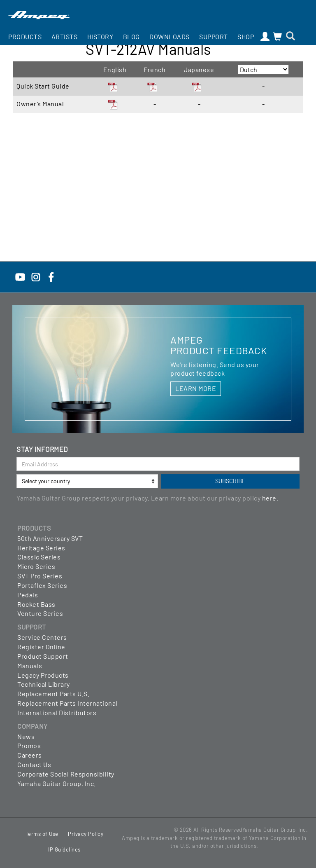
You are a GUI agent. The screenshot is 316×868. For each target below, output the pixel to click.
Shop (246, 36)
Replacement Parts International (67, 703)
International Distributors (57, 712)
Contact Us (34, 764)
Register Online (41, 647)
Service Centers (42, 637)
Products (25, 36)
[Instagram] (36, 276)
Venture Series (40, 613)
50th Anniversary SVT (50, 538)
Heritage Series (41, 548)
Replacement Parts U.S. (53, 694)
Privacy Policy (86, 834)
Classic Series (39, 557)
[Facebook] (51, 276)
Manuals (30, 666)
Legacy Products (43, 675)
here (269, 498)
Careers (30, 755)
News (26, 736)
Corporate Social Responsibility (66, 774)
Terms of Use (42, 834)
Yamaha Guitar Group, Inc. (57, 783)
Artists (65, 36)
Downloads (170, 36)
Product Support (43, 656)
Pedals (28, 595)
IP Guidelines (64, 849)
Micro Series (36, 566)
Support (214, 36)
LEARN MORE (196, 388)
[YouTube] (20, 276)
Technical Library (44, 684)
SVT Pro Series (40, 576)
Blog (131, 36)
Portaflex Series (42, 585)
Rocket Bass (36, 604)
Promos (29, 745)
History (100, 36)
